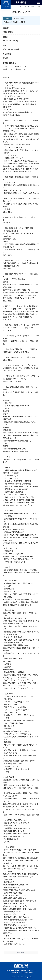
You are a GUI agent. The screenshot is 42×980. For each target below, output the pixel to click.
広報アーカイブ (31, 7)
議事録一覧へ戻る (21, 954)
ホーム (22, 7)
